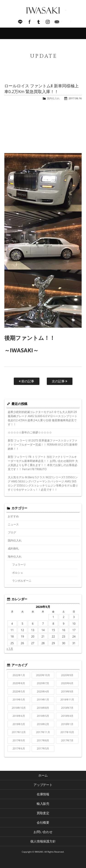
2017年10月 (67, 732)
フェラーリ (19, 565)
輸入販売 (43, 804)
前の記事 (27, 381)
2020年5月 (19, 691)
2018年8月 (43, 708)
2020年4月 (43, 691)
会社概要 (43, 822)
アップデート (43, 785)
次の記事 (60, 381)
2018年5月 (43, 716)
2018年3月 (19, 724)
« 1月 (10, 649)
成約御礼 (13, 548)
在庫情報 (43, 794)
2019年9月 (67, 691)
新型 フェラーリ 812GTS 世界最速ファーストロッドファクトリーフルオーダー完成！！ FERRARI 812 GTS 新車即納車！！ (43, 445)
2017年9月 (19, 740)
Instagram (48, 22)
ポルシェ (18, 573)
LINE (20, 22)
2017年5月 (43, 748)
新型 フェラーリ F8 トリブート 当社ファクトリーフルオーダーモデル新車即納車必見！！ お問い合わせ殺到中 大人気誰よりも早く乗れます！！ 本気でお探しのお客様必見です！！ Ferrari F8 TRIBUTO (43, 463)
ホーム (43, 775)
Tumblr (39, 22)
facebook (29, 22)
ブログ (12, 532)
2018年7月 (67, 708)
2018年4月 (67, 716)
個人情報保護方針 (43, 841)
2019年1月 (43, 699)
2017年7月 (67, 740)
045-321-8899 (66, 22)
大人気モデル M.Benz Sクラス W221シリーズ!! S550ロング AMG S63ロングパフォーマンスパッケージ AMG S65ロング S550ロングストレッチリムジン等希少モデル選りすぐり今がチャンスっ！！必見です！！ (43, 483)
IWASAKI (43, 10)
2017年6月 (19, 748)
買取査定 (43, 813)
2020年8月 (19, 683)
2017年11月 (43, 732)
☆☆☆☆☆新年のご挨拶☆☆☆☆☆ (30, 432)
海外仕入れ (15, 556)
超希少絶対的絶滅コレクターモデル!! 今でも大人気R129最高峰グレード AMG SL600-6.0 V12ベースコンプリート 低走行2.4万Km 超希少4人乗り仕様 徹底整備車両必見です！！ (43, 418)
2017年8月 (43, 740)
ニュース (13, 524)
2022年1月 (19, 675)
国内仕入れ (53, 98)
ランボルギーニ (22, 581)
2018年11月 (67, 699)
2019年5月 (19, 699)
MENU (43, 33)
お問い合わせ (43, 832)
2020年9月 (67, 675)
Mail (57, 22)
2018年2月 (43, 724)
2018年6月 (19, 716)
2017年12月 (19, 732)
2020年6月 (67, 683)
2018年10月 (19, 708)
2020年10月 (43, 675)
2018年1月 (67, 724)
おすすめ (13, 516)
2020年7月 (43, 683)
